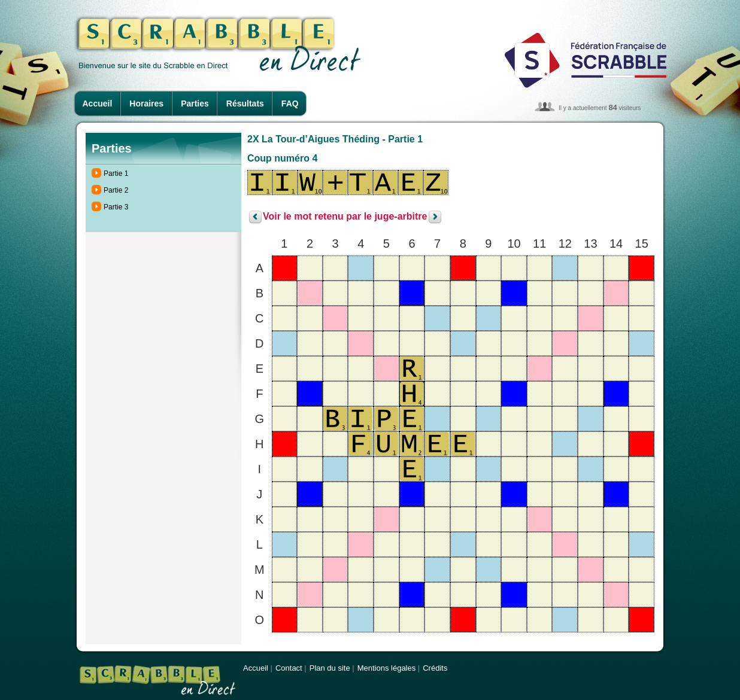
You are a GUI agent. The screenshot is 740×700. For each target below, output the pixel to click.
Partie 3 (116, 207)
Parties (195, 104)
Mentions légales (387, 668)
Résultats (245, 104)
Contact (289, 668)
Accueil (98, 104)
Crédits (435, 668)
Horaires (146, 104)
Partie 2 (116, 190)
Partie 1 (116, 174)
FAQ (290, 104)
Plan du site (330, 668)
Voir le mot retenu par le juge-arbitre (345, 217)
